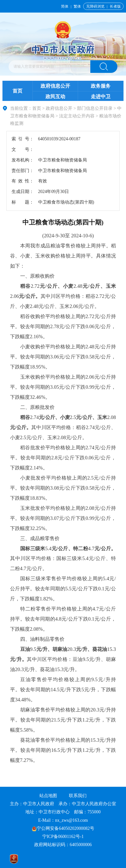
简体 (65, 6)
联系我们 (78, 796)
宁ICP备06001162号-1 (63, 836)
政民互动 (55, 96)
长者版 (115, 6)
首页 (17, 91)
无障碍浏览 (95, 6)
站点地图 (48, 796)
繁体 (77, 6)
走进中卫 (101, 96)
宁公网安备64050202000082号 (63, 828)
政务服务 (101, 86)
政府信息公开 (55, 86)
